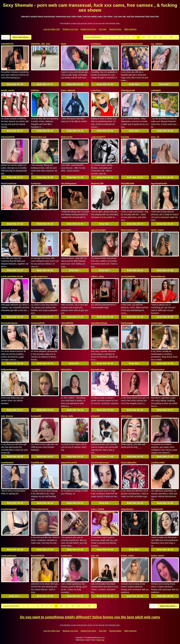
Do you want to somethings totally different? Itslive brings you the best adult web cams (90, 617)
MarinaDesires (98, 370)
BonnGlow (66, 230)
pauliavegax (157, 323)
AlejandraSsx (127, 509)
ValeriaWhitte (67, 323)
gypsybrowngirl (98, 230)
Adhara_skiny (97, 277)
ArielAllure (96, 44)
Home (6, 37)
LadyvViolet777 (98, 137)
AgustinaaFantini (159, 183)
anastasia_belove (9, 230)
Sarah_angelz (157, 230)
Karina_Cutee (127, 556)
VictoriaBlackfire (129, 463)
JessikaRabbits (128, 277)
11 (149, 37)
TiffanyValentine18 (40, 509)
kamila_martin (8, 90)
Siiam (64, 44)
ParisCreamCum (9, 183)
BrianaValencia (158, 277)
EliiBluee (35, 90)
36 (171, 37)
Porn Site (103, 29)
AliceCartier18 (8, 137)
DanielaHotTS (37, 230)
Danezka (125, 137)
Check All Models (93, 37)
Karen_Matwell (68, 90)
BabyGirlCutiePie (69, 463)
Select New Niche (21, 37)
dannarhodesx (68, 277)
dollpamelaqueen (9, 370)
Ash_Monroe (7, 416)
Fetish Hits (100, 640)
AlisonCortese (158, 370)
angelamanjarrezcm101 (132, 44)
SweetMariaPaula (99, 323)
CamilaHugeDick (9, 509)
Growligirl (36, 370)
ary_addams (157, 44)
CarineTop (36, 183)
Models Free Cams (88, 29)
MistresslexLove (39, 137)
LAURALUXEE (158, 463)
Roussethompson (9, 323)
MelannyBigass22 (129, 230)
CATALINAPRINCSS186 (12, 277)
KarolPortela (67, 509)
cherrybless (127, 416)
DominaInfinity (38, 323)
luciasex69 (36, 416)
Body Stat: (15, 84)
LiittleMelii (156, 90)
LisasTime (96, 90)
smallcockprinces (39, 277)
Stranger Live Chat (70, 29)
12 (155, 37)
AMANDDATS (7, 44)
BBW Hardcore (130, 29)
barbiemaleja (127, 323)
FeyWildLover (38, 463)
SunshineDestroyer (100, 463)
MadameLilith (97, 183)
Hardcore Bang (115, 29)
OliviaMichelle (128, 183)
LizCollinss (156, 416)
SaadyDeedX (157, 509)
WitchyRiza (66, 370)
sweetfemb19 (7, 463)
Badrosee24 (67, 137)
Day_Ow (95, 556)
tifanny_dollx (67, 416)
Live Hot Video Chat (52, 29)
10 (143, 37)
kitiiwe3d (95, 416)
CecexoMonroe (128, 370)
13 (160, 37)
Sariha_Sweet (157, 556)
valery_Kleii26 (98, 509)
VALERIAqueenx (69, 183)
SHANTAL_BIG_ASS (41, 44)
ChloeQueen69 (128, 90)
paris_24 (155, 137)
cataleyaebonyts (9, 556)
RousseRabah (38, 556)
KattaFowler (67, 556)
